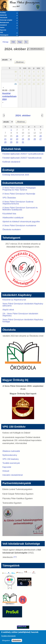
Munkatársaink (9, 23)
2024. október (23, 115)
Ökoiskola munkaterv (12, 230)
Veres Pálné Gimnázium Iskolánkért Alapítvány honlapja (23, 321)
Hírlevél (6, 471)
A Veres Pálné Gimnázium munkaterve (19, 226)
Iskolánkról (9, 25)
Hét (13, 42)
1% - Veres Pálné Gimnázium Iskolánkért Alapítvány (20, 315)
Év (26, 42)
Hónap (6, 41)
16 (17, 136)
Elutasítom (17, 642)
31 (23, 142)
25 (29, 139)
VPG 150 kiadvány (11, 459)
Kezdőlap (9, 13)
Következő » (39, 49)
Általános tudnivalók (11, 451)
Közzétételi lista (9, 214)
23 (17, 139)
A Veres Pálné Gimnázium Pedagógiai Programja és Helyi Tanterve (19, 189)
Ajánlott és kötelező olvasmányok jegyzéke (21, 222)
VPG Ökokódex (9, 198)
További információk (8, 637)
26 (35, 139)
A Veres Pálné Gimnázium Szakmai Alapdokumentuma (18, 203)
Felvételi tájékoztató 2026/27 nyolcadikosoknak (23, 154)
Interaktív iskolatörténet (13, 475)
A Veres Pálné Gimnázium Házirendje (19, 194)
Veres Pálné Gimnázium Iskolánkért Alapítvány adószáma (23, 305)
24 (23, 139)
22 (11, 139)
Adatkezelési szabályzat (13, 218)
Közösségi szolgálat (9, 20)
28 (5, 142)
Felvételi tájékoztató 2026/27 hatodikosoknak (22, 158)
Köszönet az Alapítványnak (14, 300)
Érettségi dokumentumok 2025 (16, 175)
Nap (20, 42)
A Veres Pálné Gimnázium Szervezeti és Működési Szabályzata (20, 209)
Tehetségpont (9, 35)
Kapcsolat (3, 30)
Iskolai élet (9, 15)
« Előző (32, 49)
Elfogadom (6, 642)
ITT (15, 557)
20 (41, 136)
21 (16, 84)
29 (11, 142)
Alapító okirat (8, 310)
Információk (9, 18)
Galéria (9, 28)
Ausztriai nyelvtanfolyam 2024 (9, 96)
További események (11, 463)
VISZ (9, 33)
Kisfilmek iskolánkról (11, 162)
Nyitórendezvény (10, 455)
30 (17, 142)
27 (41, 139)
